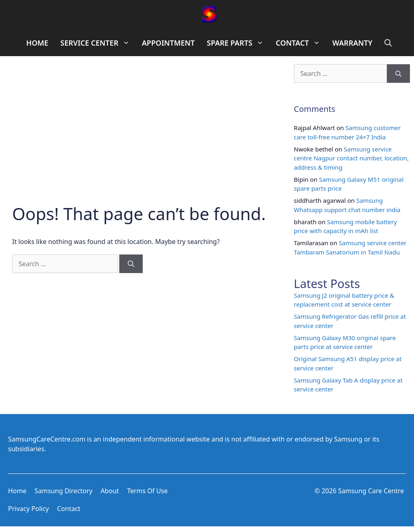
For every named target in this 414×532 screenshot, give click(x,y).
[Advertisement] (141, 143)
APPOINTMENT (168, 43)
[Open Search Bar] (388, 43)
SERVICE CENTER (98, 43)
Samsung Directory (64, 491)
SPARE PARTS (238, 43)
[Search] (131, 264)
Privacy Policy (29, 509)
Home (17, 491)
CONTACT (301, 43)
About (110, 491)
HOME (37, 43)
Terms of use (147, 491)
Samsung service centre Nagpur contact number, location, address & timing (351, 158)
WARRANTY (352, 43)
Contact (69, 509)
